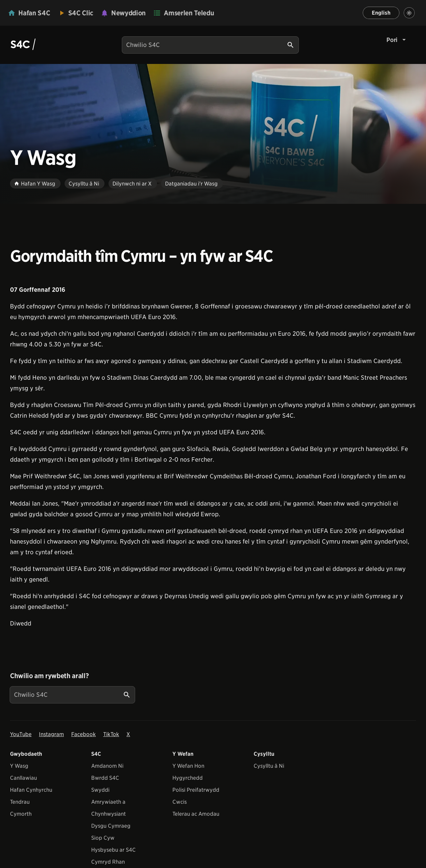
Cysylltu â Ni (269, 766)
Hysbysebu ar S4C (113, 850)
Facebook (84, 734)
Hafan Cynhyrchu (31, 790)
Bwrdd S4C (105, 778)
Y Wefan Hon (188, 766)
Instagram (51, 734)
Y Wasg (19, 766)
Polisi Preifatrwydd (196, 790)
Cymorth (21, 814)
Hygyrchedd (188, 778)
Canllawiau (23, 778)
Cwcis (180, 802)
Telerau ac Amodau (196, 814)
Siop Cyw (103, 838)
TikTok (111, 734)
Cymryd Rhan (108, 862)
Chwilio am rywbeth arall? (49, 676)
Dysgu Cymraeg (111, 826)
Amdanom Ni (107, 766)
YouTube (21, 734)
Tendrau (20, 802)
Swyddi (100, 790)
